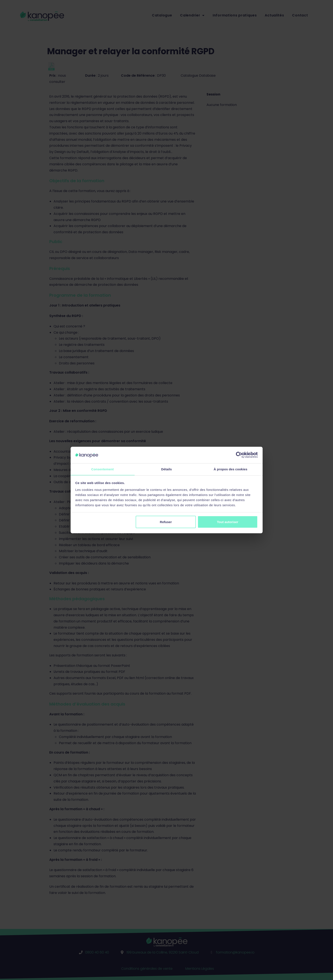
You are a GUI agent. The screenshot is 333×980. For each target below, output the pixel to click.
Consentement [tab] (103, 469)
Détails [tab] (167, 469)
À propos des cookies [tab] (231, 469)
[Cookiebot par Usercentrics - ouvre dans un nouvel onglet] (239, 455)
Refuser (166, 522)
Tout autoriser (228, 522)
